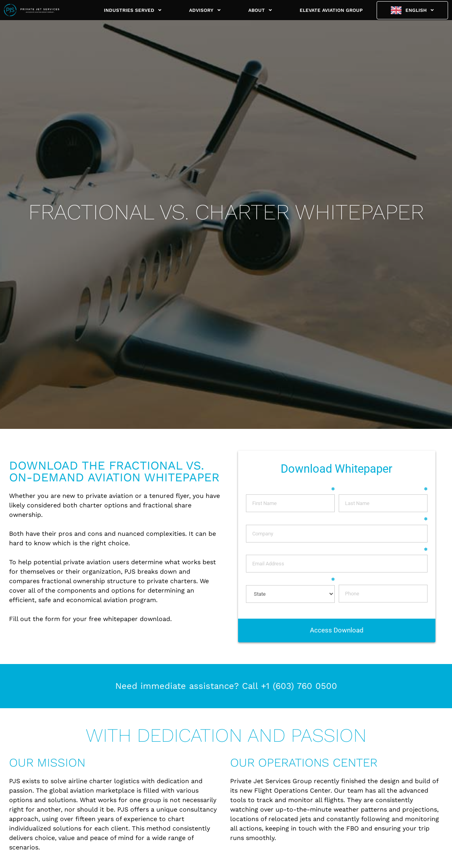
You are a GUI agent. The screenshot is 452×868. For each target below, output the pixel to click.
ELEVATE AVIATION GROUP (331, 10)
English (420, 10)
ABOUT (260, 10)
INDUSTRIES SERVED (133, 10)
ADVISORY (205, 10)
